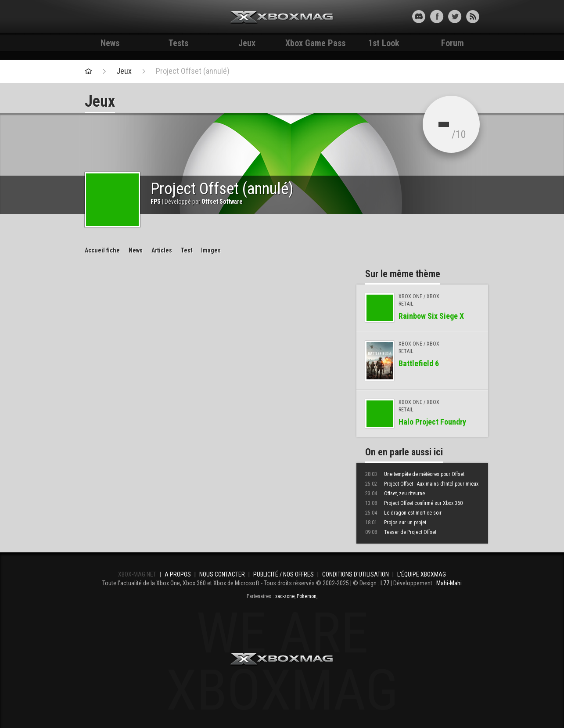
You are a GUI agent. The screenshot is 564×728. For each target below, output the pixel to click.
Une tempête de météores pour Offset (415, 474)
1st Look (384, 43)
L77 (385, 583)
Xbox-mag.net (282, 18)
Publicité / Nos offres (284, 574)
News (110, 43)
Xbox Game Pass (315, 43)
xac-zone (285, 596)
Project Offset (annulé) (193, 71)
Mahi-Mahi (449, 583)
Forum (453, 43)
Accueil (102, 250)
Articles (162, 250)
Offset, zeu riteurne (395, 494)
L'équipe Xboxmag (422, 574)
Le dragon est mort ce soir (403, 513)
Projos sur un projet (396, 523)
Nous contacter (222, 574)
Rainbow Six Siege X (431, 316)
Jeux (247, 43)
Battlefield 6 (419, 363)
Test (187, 250)
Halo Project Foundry (432, 422)
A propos (178, 574)
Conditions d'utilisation (356, 574)
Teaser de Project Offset (401, 532)
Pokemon (307, 596)
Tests (178, 43)
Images (211, 250)
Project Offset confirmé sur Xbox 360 (414, 503)
